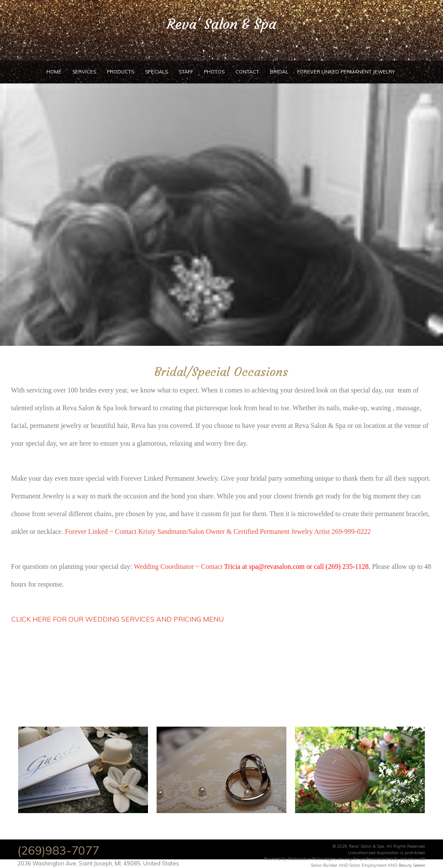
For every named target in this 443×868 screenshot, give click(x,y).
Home (54, 72)
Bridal (279, 72)
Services (84, 72)
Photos (214, 72)
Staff (186, 72)
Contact (247, 72)
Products (120, 72)
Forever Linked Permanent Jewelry (346, 72)
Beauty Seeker (412, 865)
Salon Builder (324, 865)
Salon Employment (368, 865)
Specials (156, 72)
